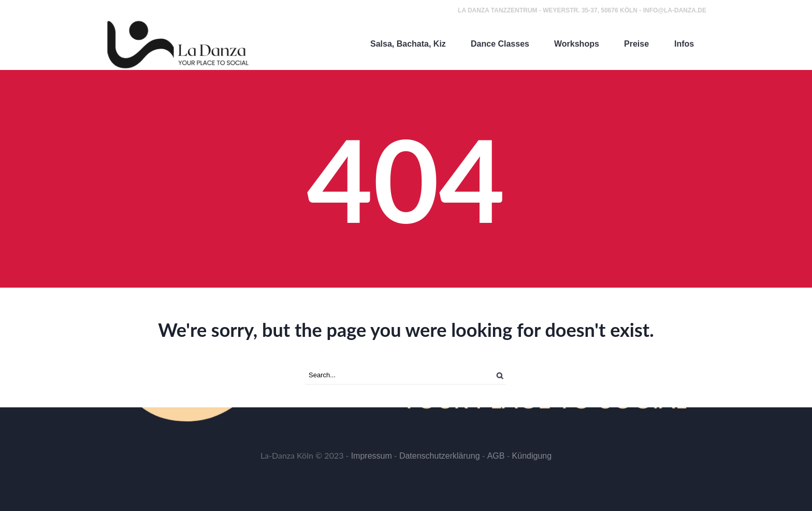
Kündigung (532, 456)
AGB (496, 456)
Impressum (372, 456)
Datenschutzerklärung (440, 456)
